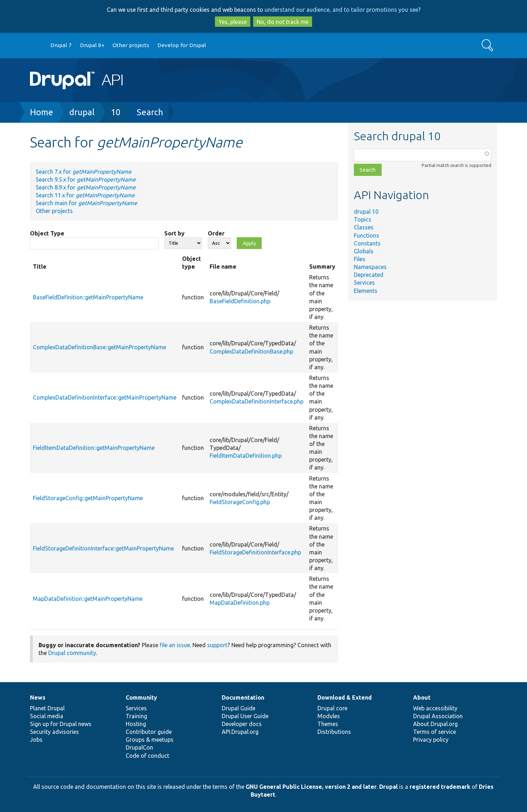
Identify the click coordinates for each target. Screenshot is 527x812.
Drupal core (332, 708)
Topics (363, 219)
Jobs (36, 740)
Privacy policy (431, 740)
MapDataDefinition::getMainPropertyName (88, 599)
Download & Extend (345, 697)
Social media (47, 716)
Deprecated (369, 275)
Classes (364, 227)
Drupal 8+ (92, 45)
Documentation (243, 697)
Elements (366, 291)
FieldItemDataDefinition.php (246, 456)
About (422, 697)
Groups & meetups (150, 740)
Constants (367, 243)
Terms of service (435, 732)
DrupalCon (139, 747)
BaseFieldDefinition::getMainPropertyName (88, 297)
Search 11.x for (85, 195)
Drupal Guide (239, 708)
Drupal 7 (61, 45)
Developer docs (242, 724)
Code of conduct (147, 756)
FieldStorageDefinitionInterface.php (255, 552)
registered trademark (440, 787)
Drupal (388, 787)
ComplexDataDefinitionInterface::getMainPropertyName (105, 397)
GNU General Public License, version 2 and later (311, 787)
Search (150, 112)
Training (136, 716)
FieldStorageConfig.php (240, 502)
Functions (367, 235)
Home (42, 112)
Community (141, 697)
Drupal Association (438, 716)
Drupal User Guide (245, 716)
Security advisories (54, 732)
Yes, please (233, 22)
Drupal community (72, 653)
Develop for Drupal (182, 45)
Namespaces (370, 267)
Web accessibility (435, 708)
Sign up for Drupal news (61, 724)
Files (360, 259)
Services (364, 283)
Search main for (86, 203)
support (217, 645)
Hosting (136, 724)
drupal (82, 112)
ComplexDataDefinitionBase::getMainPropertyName (99, 347)
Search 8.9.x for (86, 187)
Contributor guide (149, 732)
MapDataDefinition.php (240, 603)
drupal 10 (366, 212)
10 (116, 112)
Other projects (131, 45)
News (38, 697)
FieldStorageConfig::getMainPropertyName (88, 498)
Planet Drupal (47, 708)
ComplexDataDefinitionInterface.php (257, 401)
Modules (329, 716)
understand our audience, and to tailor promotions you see (341, 10)
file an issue (175, 645)
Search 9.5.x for (86, 179)
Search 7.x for (84, 172)
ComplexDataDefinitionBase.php (251, 351)
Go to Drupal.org (37, 45)
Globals (364, 251)
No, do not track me (283, 22)
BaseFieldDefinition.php (240, 301)
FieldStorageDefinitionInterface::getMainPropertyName (103, 548)
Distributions (334, 732)
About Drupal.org (435, 724)
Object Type (47, 233)
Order (216, 233)
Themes (328, 724)
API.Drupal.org (240, 732)
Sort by (174, 233)
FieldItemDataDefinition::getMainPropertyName (94, 448)
